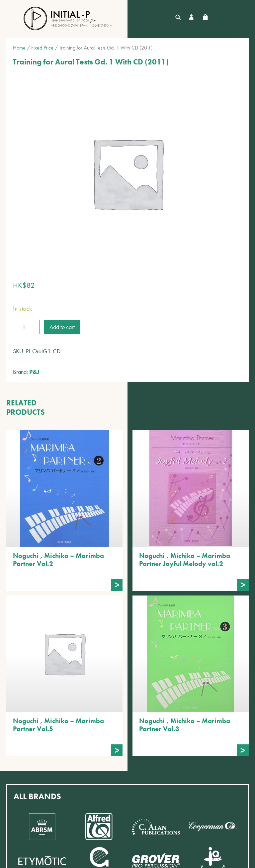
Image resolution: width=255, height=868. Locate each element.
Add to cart (62, 327)
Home (19, 48)
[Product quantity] (26, 327)
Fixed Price (42, 48)
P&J (34, 372)
